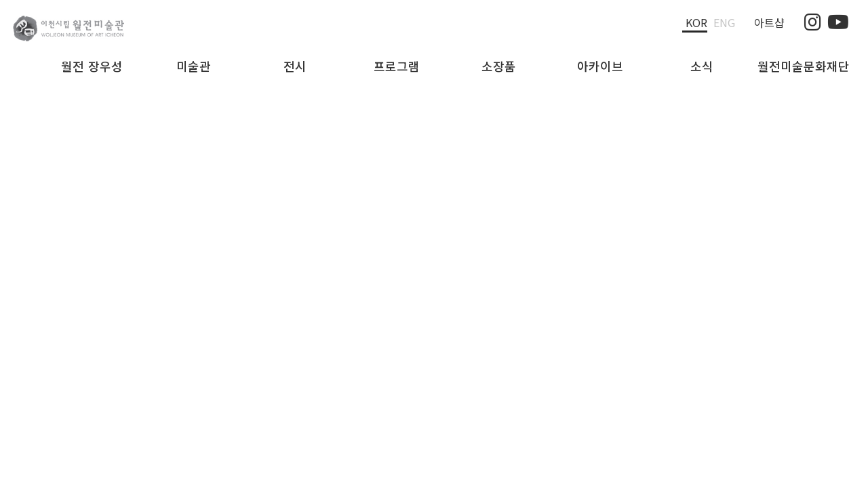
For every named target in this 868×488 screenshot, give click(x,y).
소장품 (499, 66)
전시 (295, 66)
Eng (724, 22)
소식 (702, 66)
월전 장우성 (92, 66)
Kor (696, 22)
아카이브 (600, 66)
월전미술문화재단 (804, 66)
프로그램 (397, 66)
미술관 (194, 66)
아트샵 (769, 22)
